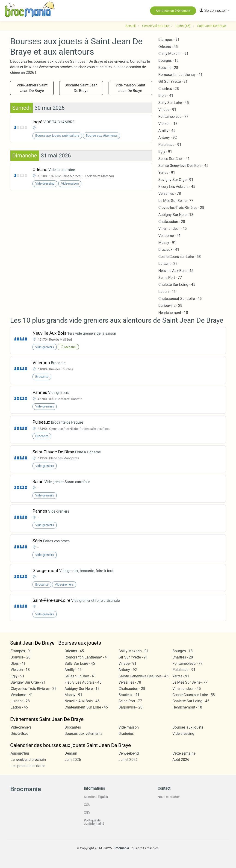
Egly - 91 (165, 152)
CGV (87, 812)
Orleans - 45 (168, 47)
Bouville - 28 (168, 68)
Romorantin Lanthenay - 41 (180, 75)
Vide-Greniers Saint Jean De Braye (32, 88)
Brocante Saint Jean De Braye (81, 88)
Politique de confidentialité (94, 822)
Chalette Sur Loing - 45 (177, 285)
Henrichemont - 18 (173, 313)
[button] (215, 11)
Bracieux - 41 (169, 249)
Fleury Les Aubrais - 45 (177, 187)
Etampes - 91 (169, 40)
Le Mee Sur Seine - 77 (176, 201)
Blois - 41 (166, 96)
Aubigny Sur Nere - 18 (176, 215)
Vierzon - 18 (168, 124)
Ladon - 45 (167, 292)
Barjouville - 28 (170, 306)
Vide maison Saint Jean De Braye (130, 88)
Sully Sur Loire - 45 (174, 103)
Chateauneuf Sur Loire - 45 (180, 299)
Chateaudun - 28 (172, 222)
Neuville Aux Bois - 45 (176, 271)
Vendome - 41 (170, 236)
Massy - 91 (167, 243)
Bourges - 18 (168, 61)
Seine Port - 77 (170, 278)
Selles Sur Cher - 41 (174, 159)
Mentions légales (96, 797)
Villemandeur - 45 (173, 229)
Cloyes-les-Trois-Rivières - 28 (181, 208)
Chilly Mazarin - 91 (173, 54)
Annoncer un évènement (173, 11)
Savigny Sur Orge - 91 (176, 180)
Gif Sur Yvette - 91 (173, 81)
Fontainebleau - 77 (173, 117)
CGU (87, 805)
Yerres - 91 (167, 173)
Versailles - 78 (170, 193)
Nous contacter (169, 797)
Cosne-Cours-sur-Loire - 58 (180, 257)
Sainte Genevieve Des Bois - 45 (183, 166)
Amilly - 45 (167, 131)
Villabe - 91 (167, 110)
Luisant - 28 (168, 264)
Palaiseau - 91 (170, 145)
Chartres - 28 (169, 89)
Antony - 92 (168, 137)
